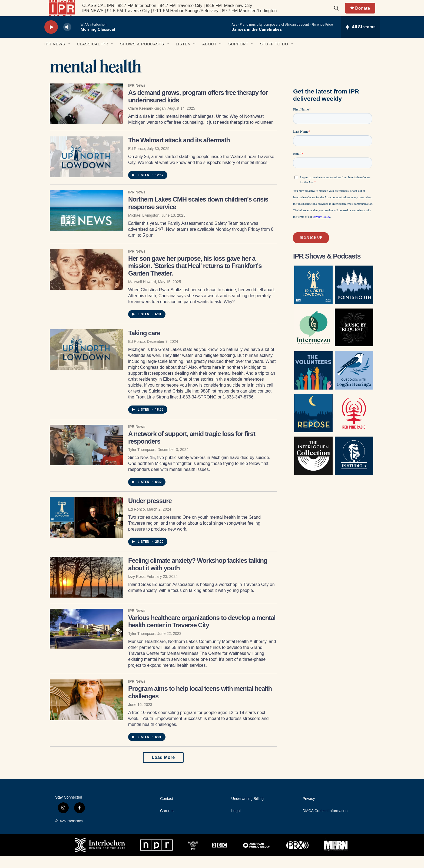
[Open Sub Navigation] (69, 56)
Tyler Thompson (142, 462)
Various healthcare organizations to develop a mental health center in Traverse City (202, 634)
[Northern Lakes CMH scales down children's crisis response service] (86, 223)
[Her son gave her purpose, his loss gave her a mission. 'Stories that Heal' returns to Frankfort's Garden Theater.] (86, 282)
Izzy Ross (136, 589)
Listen (183, 56)
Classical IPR (93, 56)
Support (238, 56)
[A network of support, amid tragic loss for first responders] (86, 457)
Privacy (309, 811)
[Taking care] (86, 362)
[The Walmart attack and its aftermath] (86, 169)
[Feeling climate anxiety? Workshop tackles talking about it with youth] (86, 589)
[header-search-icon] (339, 14)
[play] (51, 39)
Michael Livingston (144, 227)
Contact (167, 811)
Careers (167, 823)
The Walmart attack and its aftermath (179, 152)
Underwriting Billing (247, 811)
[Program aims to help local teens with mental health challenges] (86, 712)
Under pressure (150, 513)
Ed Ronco (136, 161)
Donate (366, 14)
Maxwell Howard (142, 294)
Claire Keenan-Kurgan (147, 120)
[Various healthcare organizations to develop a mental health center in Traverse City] (86, 641)
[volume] (67, 39)
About (209, 56)
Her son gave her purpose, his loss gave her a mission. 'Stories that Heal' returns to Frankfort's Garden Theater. (195, 278)
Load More (163, 770)
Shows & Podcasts (142, 56)
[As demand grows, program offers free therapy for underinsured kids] (86, 116)
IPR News (55, 56)
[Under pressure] (86, 529)
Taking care (144, 345)
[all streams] (360, 39)
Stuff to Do (274, 56)
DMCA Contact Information (325, 823)
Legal (236, 823)
